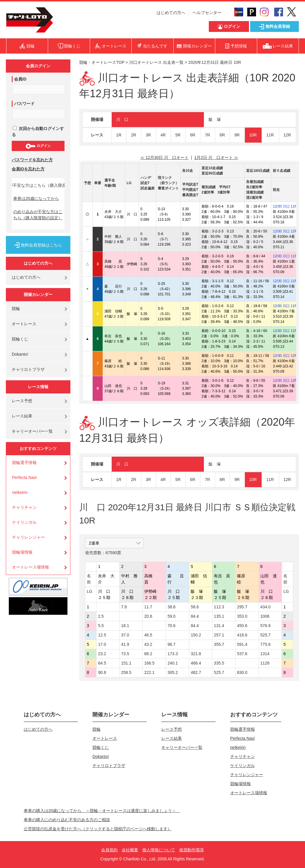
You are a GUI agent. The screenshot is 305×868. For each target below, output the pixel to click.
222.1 (149, 672)
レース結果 (22, 416)
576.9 (266, 626)
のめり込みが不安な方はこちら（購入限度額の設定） (38, 215)
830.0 (242, 672)
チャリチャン (24, 507)
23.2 (102, 654)
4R (163, 135)
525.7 (266, 635)
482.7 (196, 672)
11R (270, 135)
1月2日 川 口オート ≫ (216, 157)
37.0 (125, 635)
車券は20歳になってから (36, 198)
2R (133, 135)
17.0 (102, 644)
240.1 (173, 663)
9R (237, 135)
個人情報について (159, 850)
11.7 (148, 607)
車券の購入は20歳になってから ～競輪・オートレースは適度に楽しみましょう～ (102, 811)
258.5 (126, 672)
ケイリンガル (24, 522)
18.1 (125, 626)
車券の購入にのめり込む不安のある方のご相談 (67, 820)
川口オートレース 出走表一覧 (156, 62)
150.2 (196, 635)
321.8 (196, 654)
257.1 (219, 635)
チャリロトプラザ (28, 369)
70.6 (171, 626)
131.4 (219, 626)
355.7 (219, 644)
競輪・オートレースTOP (102, 62)
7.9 (124, 607)
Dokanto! (20, 354)
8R (222, 135)
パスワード (24, 104)
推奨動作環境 (192, 850)
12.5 (102, 635)
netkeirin (20, 492)
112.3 (219, 607)
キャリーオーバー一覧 (32, 431)
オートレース (24, 324)
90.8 (102, 672)
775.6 (266, 644)
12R (287, 135)
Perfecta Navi (24, 477)
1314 (265, 654)
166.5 (149, 663)
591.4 (242, 644)
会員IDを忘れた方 (28, 169)
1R (119, 135)
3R (148, 135)
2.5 (101, 616)
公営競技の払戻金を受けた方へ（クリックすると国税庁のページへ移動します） (98, 829)
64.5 (102, 663)
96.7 (171, 644)
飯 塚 (215, 119)
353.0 (242, 616)
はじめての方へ (171, 13)
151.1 (126, 663)
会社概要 (130, 850)
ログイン (38, 146)
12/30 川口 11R (285, 206)
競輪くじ (20, 339)
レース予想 (22, 401)
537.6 (242, 654)
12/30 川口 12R (285, 231)
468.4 (196, 663)
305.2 (173, 672)
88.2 (148, 654)
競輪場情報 (22, 552)
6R (193, 135)
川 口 (122, 119)
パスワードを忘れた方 (32, 160)
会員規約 (109, 850)
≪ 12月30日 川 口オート (164, 157)
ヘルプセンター (207, 13)
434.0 (266, 607)
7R (207, 135)
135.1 (219, 616)
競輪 (16, 309)
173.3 (173, 654)
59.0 (171, 616)
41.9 (125, 644)
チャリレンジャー (28, 537)
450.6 (242, 626)
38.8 (171, 607)
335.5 (219, 663)
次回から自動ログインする (38, 132)
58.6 (195, 607)
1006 (265, 616)
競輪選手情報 (24, 463)
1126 (265, 663)
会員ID (20, 79)
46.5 (148, 635)
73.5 (125, 654)
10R (253, 135)
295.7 (242, 607)
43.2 (148, 644)
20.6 (148, 616)
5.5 (101, 626)
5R (178, 135)
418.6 (242, 635)
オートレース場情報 (30, 567)
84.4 (195, 616)
